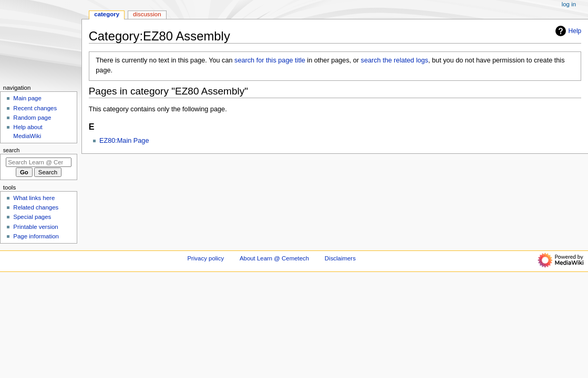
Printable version (35, 227)
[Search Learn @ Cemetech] (39, 162)
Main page (27, 98)
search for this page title (270, 60)
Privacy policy (205, 258)
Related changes (36, 207)
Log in (569, 4)
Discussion (147, 14)
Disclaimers (340, 258)
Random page (32, 118)
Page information (36, 236)
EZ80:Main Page (124, 141)
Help (567, 31)
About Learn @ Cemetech (274, 258)
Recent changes (35, 108)
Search (12, 150)
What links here (34, 198)
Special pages (32, 217)
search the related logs (395, 60)
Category (107, 14)
